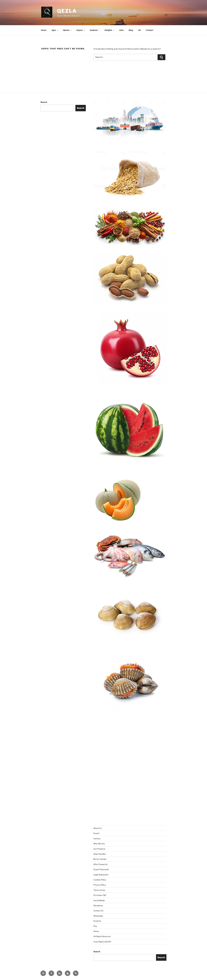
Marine (68, 30)
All (139, 30)
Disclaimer (98, 905)
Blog (131, 30)
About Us (98, 828)
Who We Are (99, 844)
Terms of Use (99, 890)
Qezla (67, 11)
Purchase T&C (100, 895)
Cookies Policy (100, 880)
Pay (95, 926)
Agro (55, 30)
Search (44, 102)
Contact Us (98, 911)
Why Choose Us (100, 864)
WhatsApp (98, 916)
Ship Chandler (100, 854)
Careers (97, 838)
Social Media (99, 900)
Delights (110, 30)
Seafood (95, 30)
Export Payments (101, 869)
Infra (121, 30)
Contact (149, 30)
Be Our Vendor (100, 859)
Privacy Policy (100, 885)
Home (44, 30)
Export (81, 30)
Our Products (99, 849)
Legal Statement (101, 875)
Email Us (97, 921)
